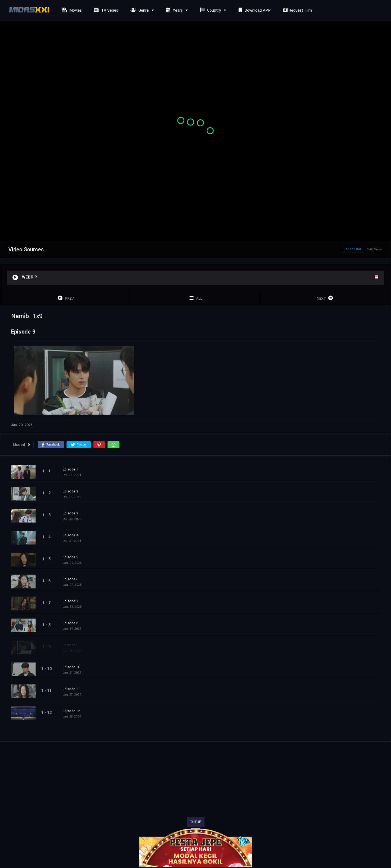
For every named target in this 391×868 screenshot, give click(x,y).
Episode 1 (70, 469)
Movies (71, 10)
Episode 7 (70, 601)
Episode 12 (71, 711)
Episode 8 (71, 623)
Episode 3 (70, 513)
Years (174, 10)
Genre (139, 10)
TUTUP (196, 822)
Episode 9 (71, 645)
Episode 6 (71, 579)
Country (210, 10)
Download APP (254, 10)
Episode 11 (71, 689)
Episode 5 (70, 557)
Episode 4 (71, 535)
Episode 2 (70, 491)
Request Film (297, 10)
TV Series (105, 10)
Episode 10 (72, 667)
